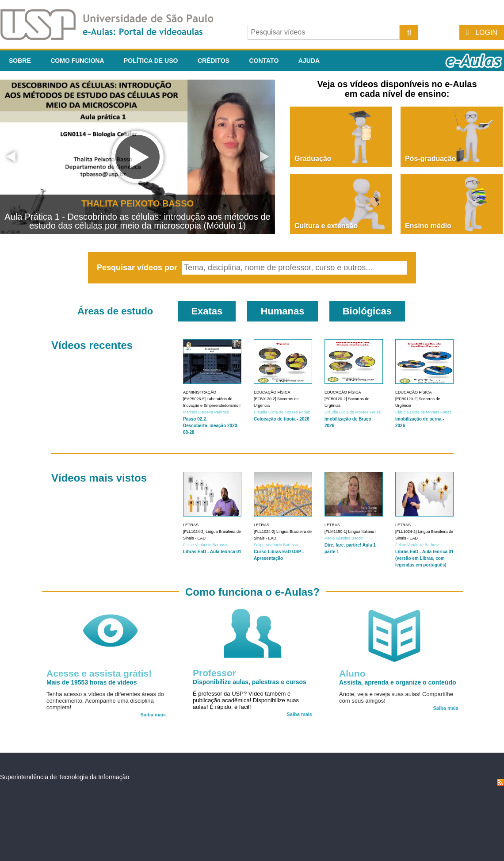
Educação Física (272, 392)
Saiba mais (153, 715)
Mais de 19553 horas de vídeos (92, 682)
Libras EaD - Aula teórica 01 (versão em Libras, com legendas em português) (424, 558)
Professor (214, 673)
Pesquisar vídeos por (138, 268)
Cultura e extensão (326, 226)
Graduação (313, 159)
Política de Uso (151, 61)
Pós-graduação (431, 159)
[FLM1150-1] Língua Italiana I (351, 532)
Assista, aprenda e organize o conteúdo (398, 682)
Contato (264, 61)
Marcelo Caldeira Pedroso (206, 412)
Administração (200, 392)
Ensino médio (428, 226)
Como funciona (77, 61)
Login (486, 33)
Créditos (214, 61)
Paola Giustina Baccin (344, 538)
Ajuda (309, 61)
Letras (191, 525)
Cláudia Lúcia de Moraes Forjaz (282, 412)
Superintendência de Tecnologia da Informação (65, 777)
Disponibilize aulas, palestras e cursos (250, 682)
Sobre (20, 61)
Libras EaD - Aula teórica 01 (212, 552)
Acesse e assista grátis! (99, 673)
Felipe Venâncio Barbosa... (207, 545)
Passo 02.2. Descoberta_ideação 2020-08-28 (211, 426)
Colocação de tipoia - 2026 (282, 419)
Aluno (352, 673)
